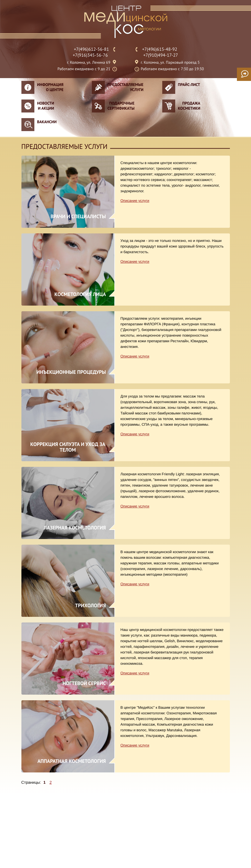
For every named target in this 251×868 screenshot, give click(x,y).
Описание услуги (135, 201)
